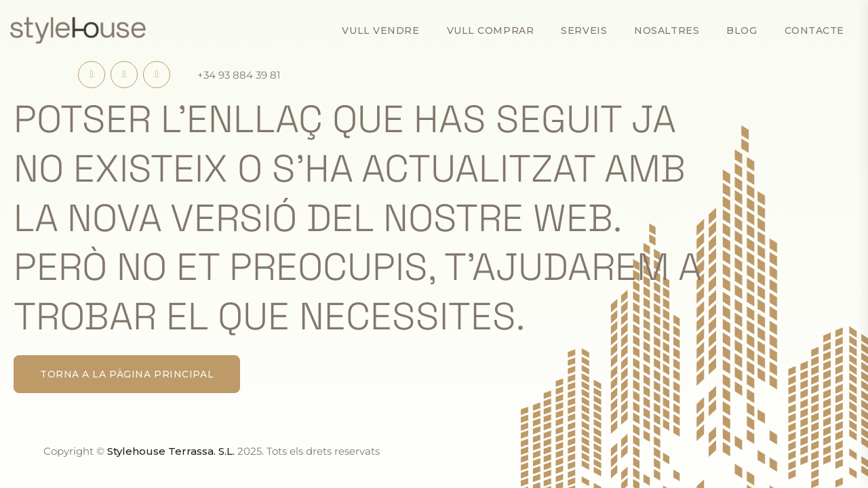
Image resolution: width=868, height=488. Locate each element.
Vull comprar (491, 30)
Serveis (584, 30)
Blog (742, 30)
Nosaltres (667, 30)
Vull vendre (380, 30)
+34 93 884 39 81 (239, 75)
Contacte (814, 30)
